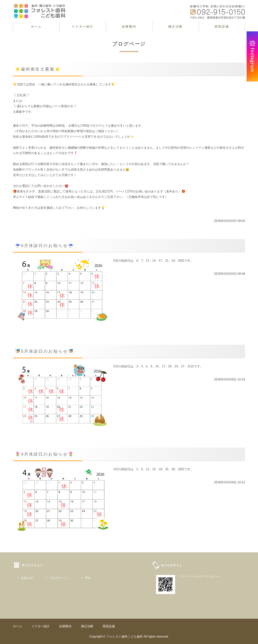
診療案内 (129, 27)
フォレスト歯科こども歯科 (125, 636)
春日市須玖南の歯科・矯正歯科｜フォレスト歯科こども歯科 (40, 11)
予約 (87, 578)
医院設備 (222, 27)
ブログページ (59, 578)
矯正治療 (176, 27)
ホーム (36, 27)
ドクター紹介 (83, 27)
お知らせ (27, 578)
